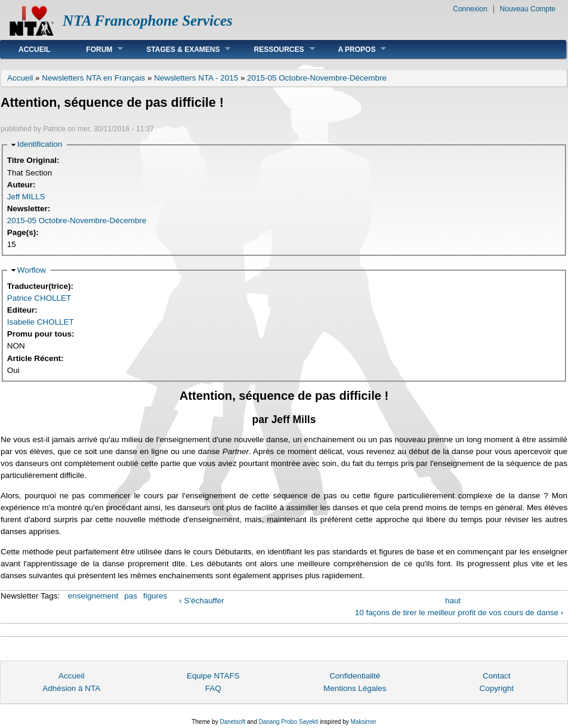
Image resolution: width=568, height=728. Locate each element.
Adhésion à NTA (71, 688)
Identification (40, 144)
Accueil (34, 50)
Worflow (32, 270)
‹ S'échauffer (202, 601)
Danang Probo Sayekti (288, 722)
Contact (496, 676)
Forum (95, 49)
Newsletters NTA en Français (93, 78)
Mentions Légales (355, 688)
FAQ (213, 688)
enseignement (93, 596)
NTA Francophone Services (148, 21)
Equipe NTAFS (213, 676)
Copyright (496, 688)
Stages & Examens (179, 49)
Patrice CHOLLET (39, 298)
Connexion (470, 9)
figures (155, 596)
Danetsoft (232, 722)
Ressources (275, 49)
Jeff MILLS (26, 197)
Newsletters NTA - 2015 (196, 78)
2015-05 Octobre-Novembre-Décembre (317, 78)
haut (453, 601)
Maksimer (363, 722)
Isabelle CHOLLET (41, 322)
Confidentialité (355, 676)
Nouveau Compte (528, 9)
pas (131, 596)
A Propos (354, 49)
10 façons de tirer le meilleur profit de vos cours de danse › (459, 613)
